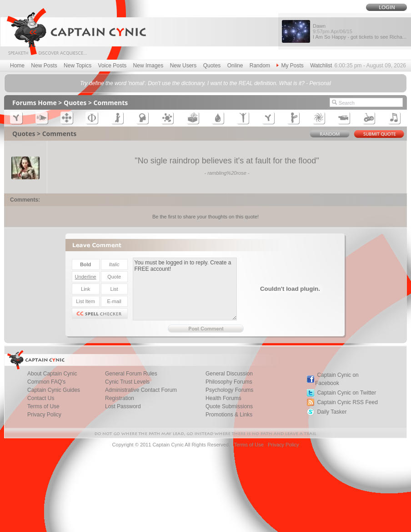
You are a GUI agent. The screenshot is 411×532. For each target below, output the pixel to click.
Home (17, 66)
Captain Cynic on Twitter (346, 393)
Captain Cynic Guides (54, 390)
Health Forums (223, 398)
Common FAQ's (46, 382)
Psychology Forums (229, 390)
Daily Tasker (332, 412)
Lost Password (123, 406)
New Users (183, 66)
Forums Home (35, 103)
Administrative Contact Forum (141, 390)
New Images (148, 66)
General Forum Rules (131, 374)
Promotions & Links (229, 415)
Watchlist (321, 66)
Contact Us (41, 398)
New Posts (44, 66)
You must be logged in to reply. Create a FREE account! (185, 289)
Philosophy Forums (229, 382)
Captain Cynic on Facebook (337, 379)
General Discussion (229, 374)
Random (260, 66)
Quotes (212, 66)
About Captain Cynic (52, 374)
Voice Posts (113, 66)
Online (235, 66)
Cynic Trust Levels (127, 382)
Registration (120, 398)
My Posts (290, 66)
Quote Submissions (229, 406)
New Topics (78, 66)
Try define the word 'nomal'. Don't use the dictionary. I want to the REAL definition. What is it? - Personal (205, 83)
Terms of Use (43, 406)
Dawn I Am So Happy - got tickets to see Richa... (360, 31)
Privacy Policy (44, 415)
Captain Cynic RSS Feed (347, 402)
